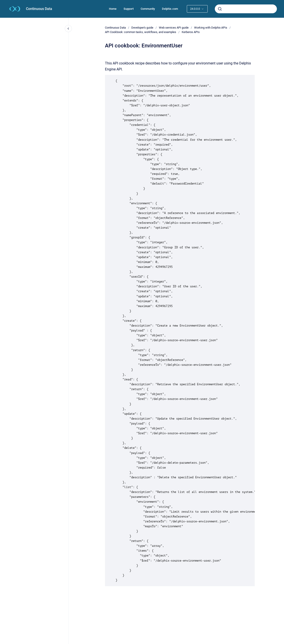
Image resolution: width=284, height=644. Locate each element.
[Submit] (220, 9)
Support (129, 9)
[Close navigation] (68, 29)
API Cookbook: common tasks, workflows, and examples (141, 32)
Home (113, 9)
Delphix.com (170, 9)
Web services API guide (174, 28)
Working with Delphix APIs (211, 28)
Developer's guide (142, 28)
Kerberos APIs (191, 32)
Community (148, 9)
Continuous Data (39, 9)
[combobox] (246, 9)
